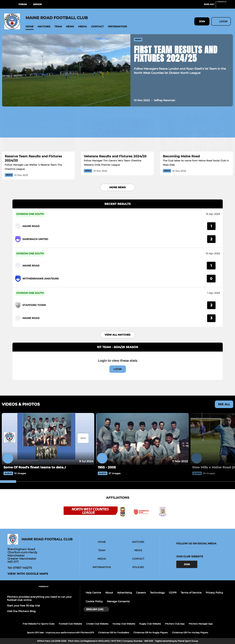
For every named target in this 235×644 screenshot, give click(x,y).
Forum (23, 4)
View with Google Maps (28, 574)
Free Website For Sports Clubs (39, 624)
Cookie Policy (94, 601)
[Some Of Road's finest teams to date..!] (48, 439)
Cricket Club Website (97, 624)
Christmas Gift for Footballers (114, 633)
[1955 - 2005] (142, 439)
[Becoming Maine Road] (197, 131)
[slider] (8, 482)
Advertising (125, 593)
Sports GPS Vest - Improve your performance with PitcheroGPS (60, 633)
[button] (30, 27)
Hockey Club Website (124, 624)
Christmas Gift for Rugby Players (151, 633)
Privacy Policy (214, 593)
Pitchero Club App (175, 624)
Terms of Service (191, 593)
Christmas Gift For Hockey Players (190, 633)
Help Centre (93, 593)
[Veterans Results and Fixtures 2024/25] (117, 131)
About (109, 593)
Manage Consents (118, 601)
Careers (141, 593)
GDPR (173, 593)
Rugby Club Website (150, 624)
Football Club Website (70, 624)
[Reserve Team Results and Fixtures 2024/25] (38, 131)
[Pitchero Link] (224, 6)
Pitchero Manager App (201, 624)
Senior (37, 4)
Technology (157, 593)
